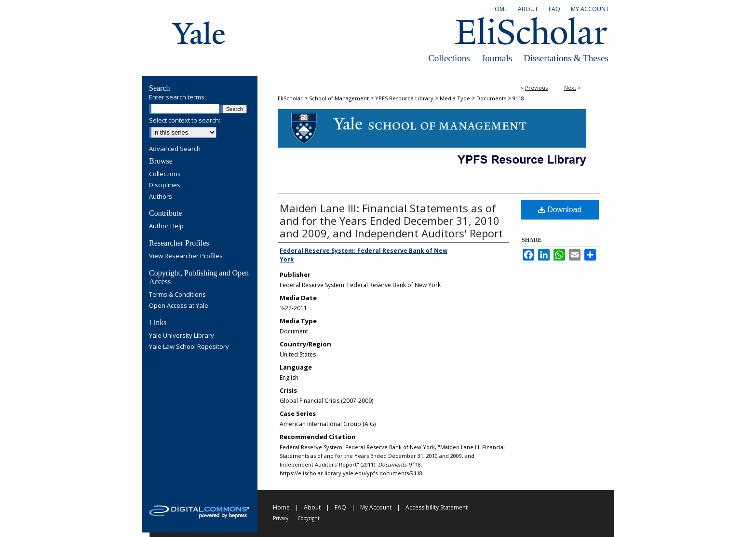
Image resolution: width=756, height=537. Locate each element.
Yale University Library (182, 336)
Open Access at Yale (179, 306)
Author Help (166, 226)
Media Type (455, 98)
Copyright (309, 518)
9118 (518, 98)
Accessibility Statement (437, 507)
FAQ (340, 507)
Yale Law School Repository (189, 347)
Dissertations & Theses (566, 58)
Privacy (281, 518)
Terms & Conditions (177, 295)
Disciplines (165, 185)
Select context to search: (185, 120)
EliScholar (290, 98)
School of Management (339, 98)
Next (570, 88)
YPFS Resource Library (404, 98)
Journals (497, 58)
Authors (161, 197)
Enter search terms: (177, 97)
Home (281, 507)
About (312, 507)
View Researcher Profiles (186, 256)
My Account (376, 507)
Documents (491, 98)
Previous (536, 88)
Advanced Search (175, 149)
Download (560, 210)
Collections (449, 58)
